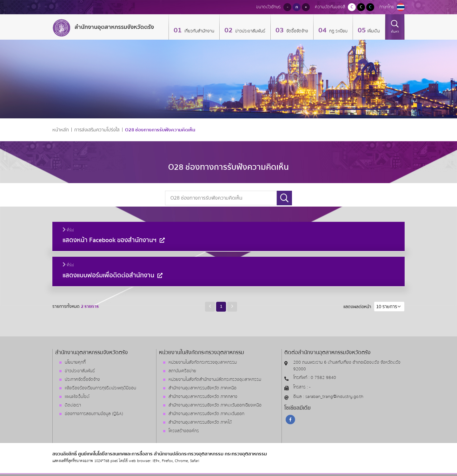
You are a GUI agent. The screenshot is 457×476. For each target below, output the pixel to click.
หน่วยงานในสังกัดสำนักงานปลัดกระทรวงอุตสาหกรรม (215, 380)
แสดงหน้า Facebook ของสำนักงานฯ (114, 240)
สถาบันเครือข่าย (182, 371)
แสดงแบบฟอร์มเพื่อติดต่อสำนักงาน (113, 275)
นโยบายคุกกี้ (75, 362)
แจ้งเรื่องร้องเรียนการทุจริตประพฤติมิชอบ (100, 388)
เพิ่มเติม (374, 31)
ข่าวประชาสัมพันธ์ (250, 31)
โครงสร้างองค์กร (184, 431)
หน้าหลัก (61, 130)
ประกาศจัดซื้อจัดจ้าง (82, 380)
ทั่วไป (68, 230)
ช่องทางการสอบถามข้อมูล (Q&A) (94, 414)
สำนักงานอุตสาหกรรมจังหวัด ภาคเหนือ (202, 388)
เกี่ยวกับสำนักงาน (199, 31)
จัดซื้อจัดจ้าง (297, 31)
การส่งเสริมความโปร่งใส (97, 130)
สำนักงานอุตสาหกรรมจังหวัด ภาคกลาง (203, 397)
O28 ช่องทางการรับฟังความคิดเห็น (160, 130)
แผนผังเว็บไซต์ (77, 397)
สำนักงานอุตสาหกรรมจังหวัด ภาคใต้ (200, 422)
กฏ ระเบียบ (338, 31)
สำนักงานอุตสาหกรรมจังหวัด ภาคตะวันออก (206, 414)
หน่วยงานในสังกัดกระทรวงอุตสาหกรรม (203, 362)
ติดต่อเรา (73, 405)
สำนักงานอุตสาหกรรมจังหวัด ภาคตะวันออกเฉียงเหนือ (215, 405)
